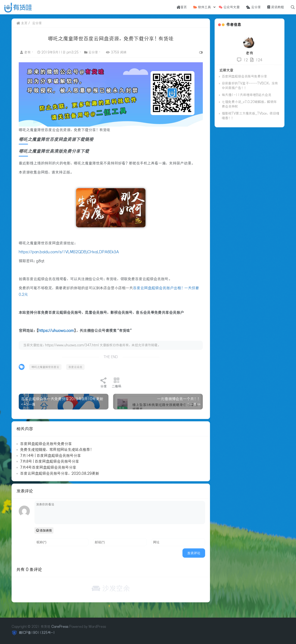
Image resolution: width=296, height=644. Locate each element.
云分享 (253, 7)
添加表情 (44, 530)
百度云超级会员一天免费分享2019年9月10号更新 (62, 399)
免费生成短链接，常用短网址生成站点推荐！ (57, 450)
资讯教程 (276, 7)
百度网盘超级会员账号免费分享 (46, 444)
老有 (26, 52)
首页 (182, 7)
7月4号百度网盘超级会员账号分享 (48, 467)
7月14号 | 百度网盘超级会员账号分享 (51, 456)
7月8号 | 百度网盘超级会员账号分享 (50, 461)
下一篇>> (194, 404)
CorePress (60, 627)
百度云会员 (75, 367)
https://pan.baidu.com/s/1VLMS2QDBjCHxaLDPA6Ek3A (69, 252)
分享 (104, 383)
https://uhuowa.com (56, 331)
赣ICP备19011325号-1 (37, 633)
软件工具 (202, 7)
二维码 (117, 383)
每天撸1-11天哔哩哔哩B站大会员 (247, 95)
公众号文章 (229, 7)
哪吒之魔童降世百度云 (45, 367)
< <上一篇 (28, 404)
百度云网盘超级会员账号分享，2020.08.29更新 (60, 473)
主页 (22, 23)
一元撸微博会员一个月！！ (179, 399)
